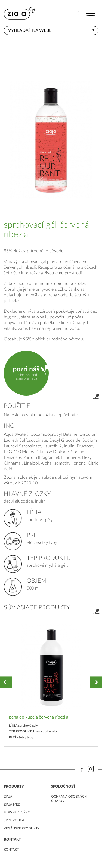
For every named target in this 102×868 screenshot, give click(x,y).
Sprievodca (14, 820)
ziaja (8, 797)
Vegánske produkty (22, 828)
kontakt (11, 850)
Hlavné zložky (17, 812)
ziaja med (12, 804)
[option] (51, 682)
